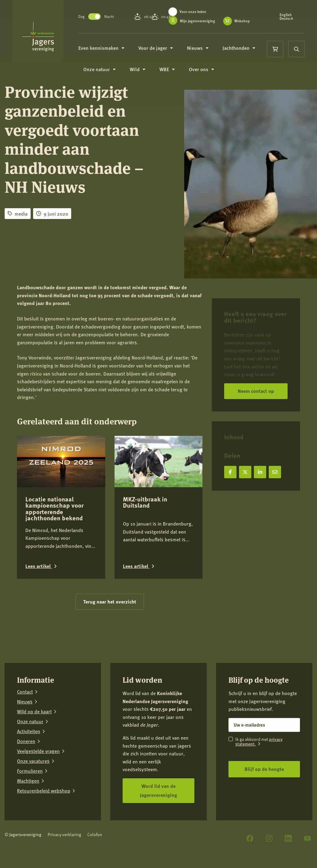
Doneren (26, 741)
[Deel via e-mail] (275, 472)
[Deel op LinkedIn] (260, 472)
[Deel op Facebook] (230, 472)
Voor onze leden (199, 12)
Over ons (208, 74)
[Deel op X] (245, 472)
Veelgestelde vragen (38, 751)
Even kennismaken (108, 52)
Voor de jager (162, 52)
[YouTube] (307, 838)
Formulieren (30, 771)
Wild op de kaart (34, 711)
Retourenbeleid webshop (44, 791)
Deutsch (288, 20)
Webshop (192, 28)
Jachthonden (245, 52)
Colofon (95, 834)
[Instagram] (269, 838)
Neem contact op (256, 391)
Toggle (101, 18)
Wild (144, 74)
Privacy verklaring (64, 834)
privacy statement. (259, 741)
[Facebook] (250, 838)
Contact (25, 692)
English (287, 17)
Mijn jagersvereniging (204, 21)
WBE (174, 74)
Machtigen (28, 781)
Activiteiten (29, 731)
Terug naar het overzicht (110, 602)
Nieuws (204, 52)
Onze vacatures (33, 761)
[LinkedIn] (288, 838)
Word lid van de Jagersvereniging (158, 790)
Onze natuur (106, 74)
